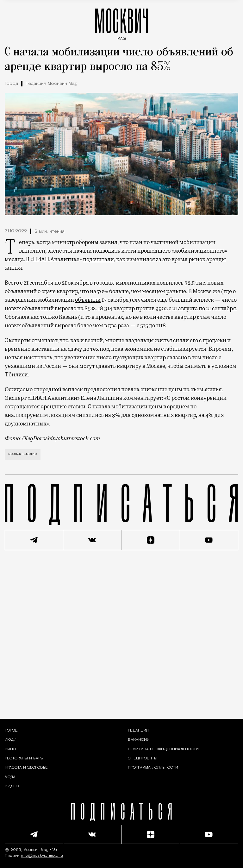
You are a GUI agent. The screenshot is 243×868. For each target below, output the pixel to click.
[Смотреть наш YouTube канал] (209, 540)
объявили (88, 300)
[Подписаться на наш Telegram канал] (34, 540)
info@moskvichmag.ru (42, 856)
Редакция (138, 731)
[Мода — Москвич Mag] (10, 777)
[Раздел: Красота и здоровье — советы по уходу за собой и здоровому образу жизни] (26, 768)
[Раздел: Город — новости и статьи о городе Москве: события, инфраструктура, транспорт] (11, 731)
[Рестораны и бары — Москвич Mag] (24, 758)
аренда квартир (23, 454)
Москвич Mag (37, 850)
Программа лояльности (153, 768)
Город (11, 84)
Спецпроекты (143, 758)
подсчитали (98, 259)
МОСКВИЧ (121, 23)
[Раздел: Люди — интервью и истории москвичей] (11, 740)
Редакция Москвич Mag (51, 84)
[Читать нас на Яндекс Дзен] (151, 540)
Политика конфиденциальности (163, 749)
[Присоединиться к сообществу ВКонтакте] (93, 540)
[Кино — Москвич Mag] (10, 749)
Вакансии (139, 740)
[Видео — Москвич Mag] (12, 786)
